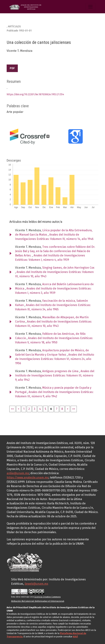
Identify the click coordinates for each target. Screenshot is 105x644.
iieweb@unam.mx (36, 584)
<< (12, 409)
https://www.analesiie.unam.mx (28, 478)
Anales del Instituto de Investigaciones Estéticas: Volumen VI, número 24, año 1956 (55, 359)
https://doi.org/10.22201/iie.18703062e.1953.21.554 (35, 94)
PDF (12, 68)
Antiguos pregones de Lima (61, 371)
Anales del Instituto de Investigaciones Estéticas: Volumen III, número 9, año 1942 (55, 375)
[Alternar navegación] (90, 7)
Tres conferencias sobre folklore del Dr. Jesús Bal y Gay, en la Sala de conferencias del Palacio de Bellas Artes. (55, 251)
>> (74, 409)
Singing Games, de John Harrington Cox (68, 268)
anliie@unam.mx (18, 473)
